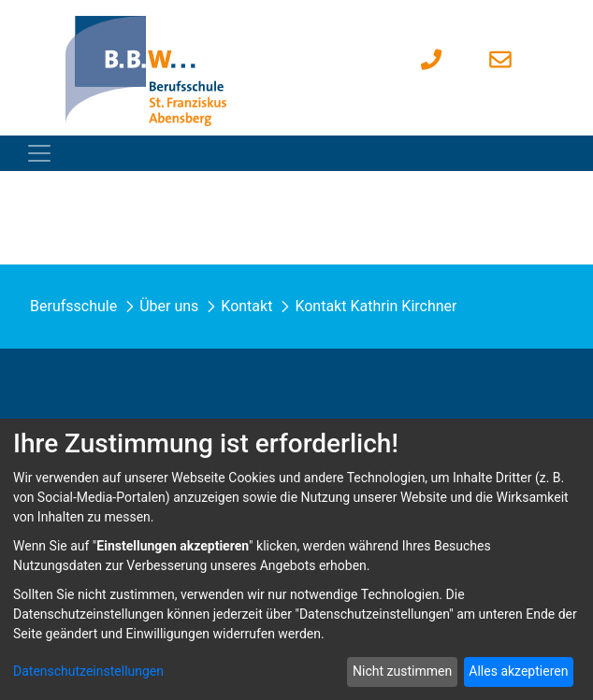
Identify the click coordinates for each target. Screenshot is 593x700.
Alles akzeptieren (518, 671)
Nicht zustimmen (402, 671)
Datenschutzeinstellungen (88, 671)
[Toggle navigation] (39, 153)
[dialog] (296, 559)
